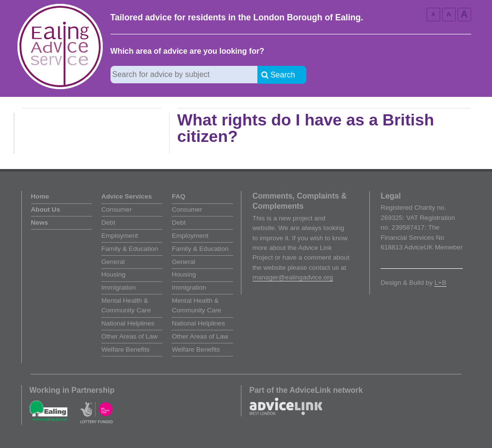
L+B (440, 283)
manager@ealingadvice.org (293, 277)
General (113, 262)
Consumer (117, 209)
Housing (113, 274)
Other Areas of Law (129, 336)
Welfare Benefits (125, 349)
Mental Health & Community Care (126, 305)
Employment (120, 236)
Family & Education (130, 249)
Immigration (119, 287)
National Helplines (128, 323)
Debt (108, 223)
